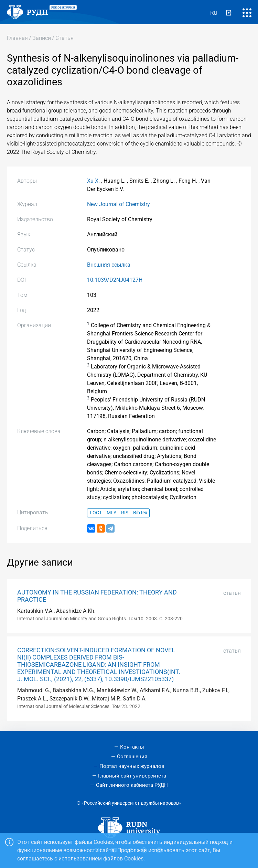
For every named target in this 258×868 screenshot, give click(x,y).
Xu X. (93, 181)
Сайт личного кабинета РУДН (132, 785)
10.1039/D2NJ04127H (115, 280)
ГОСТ (96, 513)
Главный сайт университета (132, 776)
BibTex (140, 513)
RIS (125, 513)
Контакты (132, 747)
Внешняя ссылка (109, 265)
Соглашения (132, 757)
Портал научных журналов (132, 766)
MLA (112, 513)
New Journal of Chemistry (119, 204)
